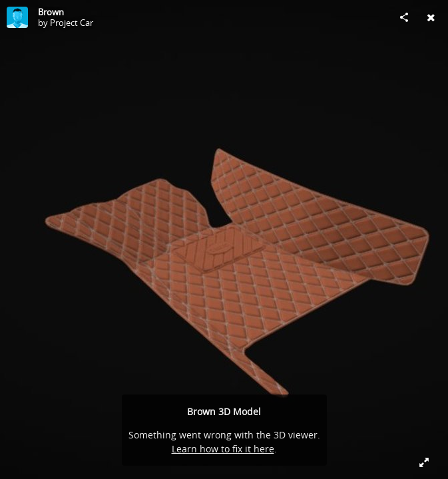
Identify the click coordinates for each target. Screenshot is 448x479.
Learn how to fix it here (223, 449)
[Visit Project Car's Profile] (17, 17)
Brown (51, 12)
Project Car (72, 23)
